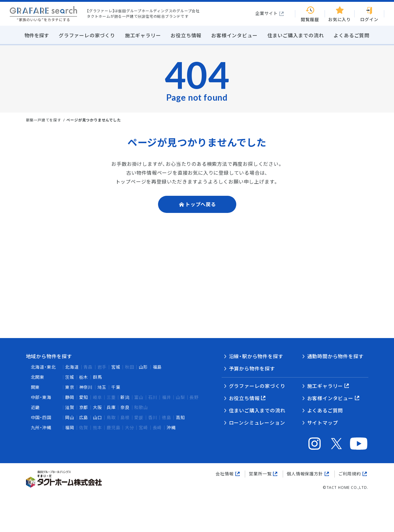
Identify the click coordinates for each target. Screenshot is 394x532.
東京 (70, 387)
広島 (84, 417)
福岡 (70, 428)
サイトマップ (323, 423)
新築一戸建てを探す (44, 120)
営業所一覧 (260, 474)
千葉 (116, 387)
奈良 (125, 407)
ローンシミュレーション (257, 423)
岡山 (70, 417)
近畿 (35, 407)
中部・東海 (41, 397)
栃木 (84, 377)
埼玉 (102, 387)
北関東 (38, 377)
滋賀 (70, 407)
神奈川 (86, 387)
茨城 (70, 377)
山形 (143, 367)
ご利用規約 (350, 474)
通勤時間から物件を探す (335, 356)
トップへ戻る (201, 204)
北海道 (72, 367)
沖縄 (171, 428)
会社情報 (225, 474)
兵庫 (111, 407)
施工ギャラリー (325, 386)
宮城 (116, 367)
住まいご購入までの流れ (257, 411)
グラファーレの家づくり (257, 386)
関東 (35, 387)
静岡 (70, 397)
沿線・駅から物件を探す (256, 356)
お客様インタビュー (330, 398)
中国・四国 (41, 417)
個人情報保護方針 (305, 474)
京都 (84, 407)
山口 (98, 417)
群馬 (98, 377)
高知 (180, 417)
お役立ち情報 (244, 398)
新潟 (125, 397)
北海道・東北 (43, 367)
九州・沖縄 (41, 428)
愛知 (84, 397)
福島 (157, 367)
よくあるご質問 (325, 411)
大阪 (98, 407)
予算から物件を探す (252, 369)
